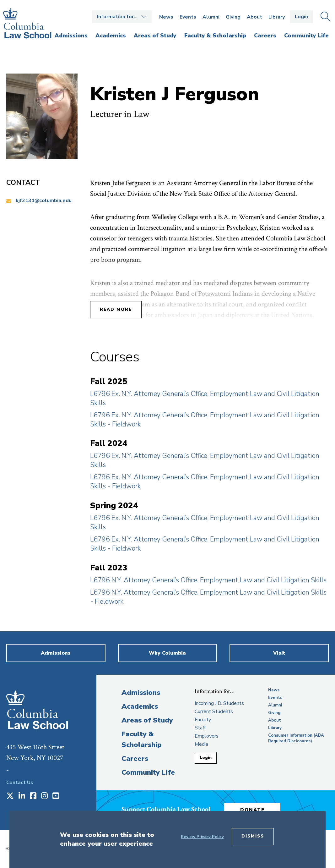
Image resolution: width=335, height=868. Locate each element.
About (254, 17)
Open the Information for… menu (122, 17)
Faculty (203, 720)
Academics (140, 706)
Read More (116, 310)
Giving (233, 17)
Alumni (211, 17)
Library (277, 17)
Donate (253, 810)
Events (188, 17)
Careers (135, 759)
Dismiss (253, 836)
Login (301, 17)
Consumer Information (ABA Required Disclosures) (296, 738)
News (166, 17)
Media (201, 744)
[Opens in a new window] (10, 796)
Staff (200, 728)
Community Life (148, 772)
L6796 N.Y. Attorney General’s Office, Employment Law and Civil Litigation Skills (208, 580)
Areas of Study (147, 720)
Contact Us (20, 783)
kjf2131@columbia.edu (44, 201)
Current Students (214, 711)
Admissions (141, 693)
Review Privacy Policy (202, 837)
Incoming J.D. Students (219, 703)
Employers (207, 736)
